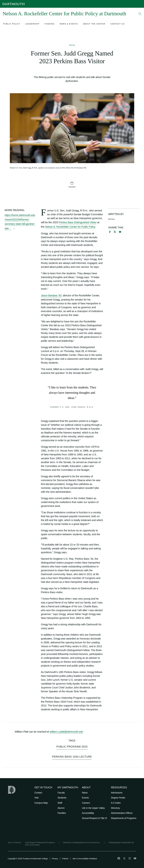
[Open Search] (140, 14)
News (85, 793)
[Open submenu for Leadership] (32, 24)
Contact (38, 793)
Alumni (61, 808)
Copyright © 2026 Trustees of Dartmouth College (28, 859)
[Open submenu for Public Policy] (12, 24)
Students (62, 798)
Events (85, 798)
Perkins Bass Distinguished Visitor (78, 222)
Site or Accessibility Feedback (85, 859)
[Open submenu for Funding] (50, 24)
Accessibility (88, 813)
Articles (72, 45)
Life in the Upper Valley (93, 808)
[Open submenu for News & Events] (69, 24)
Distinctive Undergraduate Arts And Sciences (82, 842)
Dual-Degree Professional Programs (40, 842)
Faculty (61, 793)
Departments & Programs (124, 818)
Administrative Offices (122, 813)
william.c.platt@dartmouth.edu (66, 732)
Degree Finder (118, 798)
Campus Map (41, 803)
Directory (115, 808)
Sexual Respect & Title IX (95, 818)
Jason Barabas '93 (51, 295)
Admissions (117, 793)
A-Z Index (116, 803)
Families (62, 813)
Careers (86, 803)
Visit (36, 798)
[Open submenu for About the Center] (94, 24)
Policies (65, 859)
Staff (60, 803)
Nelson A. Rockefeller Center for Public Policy (70, 227)
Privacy (55, 859)
